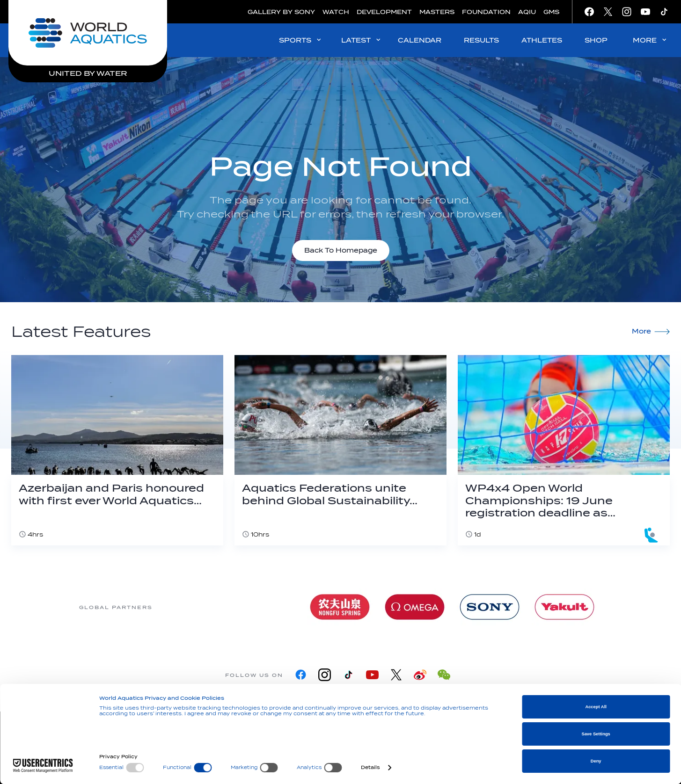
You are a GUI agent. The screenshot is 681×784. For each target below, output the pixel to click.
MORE (650, 40)
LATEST (362, 40)
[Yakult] (564, 607)
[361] (190, 607)
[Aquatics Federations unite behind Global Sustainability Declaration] (340, 450)
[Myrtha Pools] (265, 607)
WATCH (336, 12)
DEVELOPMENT (384, 12)
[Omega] (415, 607)
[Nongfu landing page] (340, 607)
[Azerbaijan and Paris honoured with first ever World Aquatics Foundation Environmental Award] (117, 450)
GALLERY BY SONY (281, 12)
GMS (551, 12)
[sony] (490, 607)
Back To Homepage (341, 250)
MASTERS (437, 12)
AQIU (527, 12)
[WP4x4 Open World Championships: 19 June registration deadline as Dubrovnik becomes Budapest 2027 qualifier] (564, 450)
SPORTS (301, 40)
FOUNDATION (486, 12)
